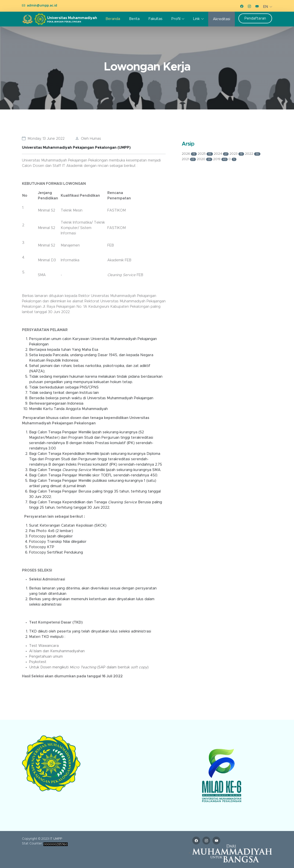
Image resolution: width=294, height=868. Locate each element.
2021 (189, 159)
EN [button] (266, 7)
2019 (221, 159)
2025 (206, 154)
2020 (205, 159)
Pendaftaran (255, 18)
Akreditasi (222, 19)
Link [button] (196, 19)
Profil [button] (176, 19)
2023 (237, 154)
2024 (222, 154)
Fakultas (156, 19)
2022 (253, 154)
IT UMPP (56, 839)
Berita (134, 19)
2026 (190, 154)
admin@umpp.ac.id (42, 6)
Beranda (113, 19)
